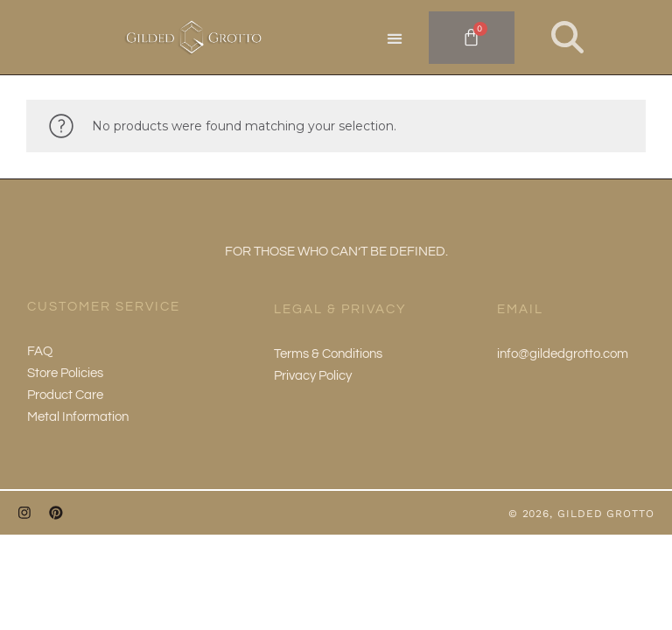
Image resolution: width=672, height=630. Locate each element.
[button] (395, 38)
